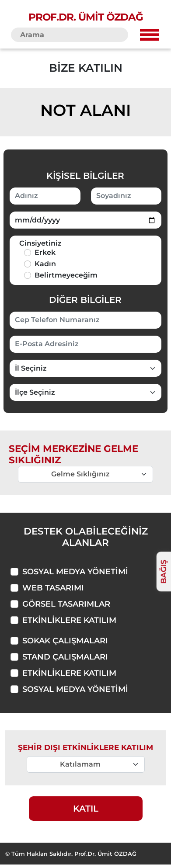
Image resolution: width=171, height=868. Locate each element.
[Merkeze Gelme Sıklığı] (86, 764)
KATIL (86, 809)
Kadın (45, 264)
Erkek (45, 252)
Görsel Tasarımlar (66, 604)
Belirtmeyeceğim (66, 275)
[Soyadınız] (126, 196)
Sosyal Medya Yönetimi (75, 572)
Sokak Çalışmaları (65, 641)
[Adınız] (45, 196)
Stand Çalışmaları (65, 657)
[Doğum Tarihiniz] (85, 220)
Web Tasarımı (53, 588)
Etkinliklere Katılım (69, 620)
